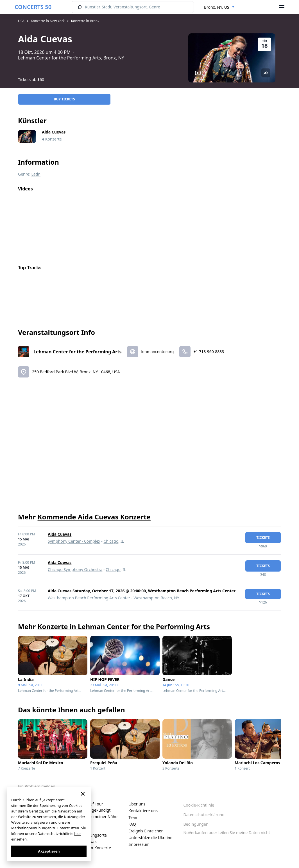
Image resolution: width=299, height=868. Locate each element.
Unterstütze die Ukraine (150, 838)
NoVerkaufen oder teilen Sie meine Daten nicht (227, 833)
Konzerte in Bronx (85, 21)
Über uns (137, 804)
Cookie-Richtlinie (199, 805)
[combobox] (219, 7)
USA (21, 21)
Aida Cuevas (60, 534)
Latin (36, 174)
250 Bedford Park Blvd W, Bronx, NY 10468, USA (76, 372)
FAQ (132, 824)
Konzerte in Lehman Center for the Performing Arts (124, 626)
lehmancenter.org (157, 352)
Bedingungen (196, 824)
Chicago (111, 541)
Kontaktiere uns (143, 811)
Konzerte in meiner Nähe (94, 817)
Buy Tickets (64, 99)
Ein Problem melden (37, 786)
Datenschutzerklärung (204, 815)
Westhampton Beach (153, 598)
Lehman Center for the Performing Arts (77, 352)
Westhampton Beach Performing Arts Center (89, 598)
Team (133, 817)
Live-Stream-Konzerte (91, 848)
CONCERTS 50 (33, 7)
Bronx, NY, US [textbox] (217, 7)
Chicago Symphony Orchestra (75, 569)
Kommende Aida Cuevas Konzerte (94, 517)
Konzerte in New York (48, 21)
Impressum (139, 844)
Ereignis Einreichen (146, 831)
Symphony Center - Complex (74, 541)
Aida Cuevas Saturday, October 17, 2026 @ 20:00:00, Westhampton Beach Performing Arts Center (142, 591)
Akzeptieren (49, 851)
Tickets (263, 537)
